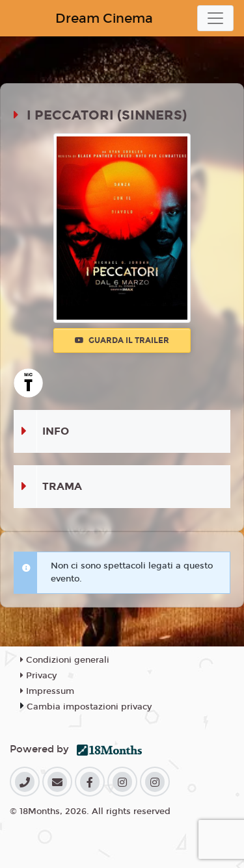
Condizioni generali (65, 660)
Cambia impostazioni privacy (89, 707)
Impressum (47, 691)
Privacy (38, 676)
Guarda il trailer (122, 340)
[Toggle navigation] (215, 18)
